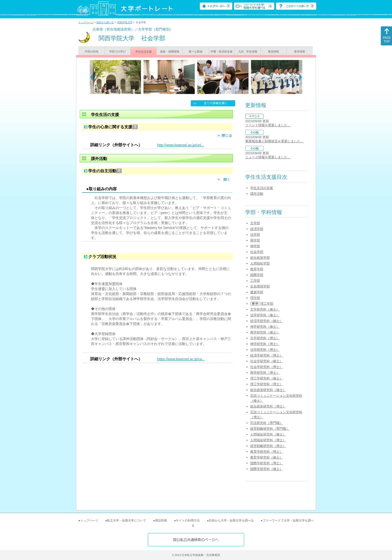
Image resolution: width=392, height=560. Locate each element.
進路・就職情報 (170, 51)
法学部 (255, 235)
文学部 (255, 223)
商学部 (255, 240)
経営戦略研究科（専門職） (270, 429)
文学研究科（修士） (265, 309)
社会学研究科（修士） (266, 361)
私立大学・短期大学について (126, 520)
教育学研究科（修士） (266, 457)
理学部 (255, 298)
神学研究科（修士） (265, 327)
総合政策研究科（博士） (268, 406)
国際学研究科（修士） (266, 469)
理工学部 (267, 304)
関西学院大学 (125, 22)
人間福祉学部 (260, 263)
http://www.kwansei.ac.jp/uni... (181, 145)
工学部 (255, 281)
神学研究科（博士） (265, 344)
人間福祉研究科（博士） (268, 440)
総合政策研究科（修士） (268, 390)
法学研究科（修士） (265, 315)
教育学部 (257, 269)
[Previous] (91, 77)
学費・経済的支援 (221, 51)
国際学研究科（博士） (266, 463)
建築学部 (257, 292)
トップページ (86, 22)
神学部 (255, 246)
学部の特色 (92, 51)
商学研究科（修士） (265, 332)
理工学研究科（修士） (266, 378)
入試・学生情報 (248, 51)
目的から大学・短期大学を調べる (231, 520)
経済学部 (257, 229)
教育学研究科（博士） (266, 452)
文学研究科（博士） (265, 338)
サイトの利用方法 (188, 520)
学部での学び (117, 51)
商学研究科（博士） (265, 373)
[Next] (301, 77)
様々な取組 (196, 51)
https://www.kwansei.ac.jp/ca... (181, 359)
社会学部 (257, 252)
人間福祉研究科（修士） (268, 434)
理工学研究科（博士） (266, 384)
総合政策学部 (260, 258)
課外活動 (257, 194)
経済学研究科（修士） (266, 321)
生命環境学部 (260, 286)
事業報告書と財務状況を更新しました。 (274, 141)
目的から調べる (105, 22)
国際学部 (257, 275)
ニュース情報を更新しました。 (268, 157)
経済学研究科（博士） (266, 355)
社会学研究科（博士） (266, 367)
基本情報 (299, 51)
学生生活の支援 (262, 188)
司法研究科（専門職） (266, 423)
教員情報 (273, 51)
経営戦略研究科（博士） (268, 446)
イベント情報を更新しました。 (268, 125)
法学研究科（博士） (265, 350)
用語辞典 (161, 520)
